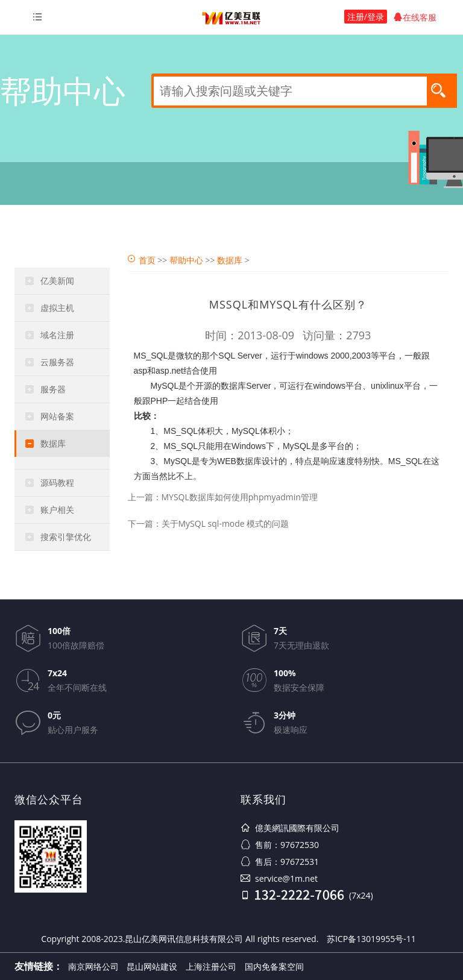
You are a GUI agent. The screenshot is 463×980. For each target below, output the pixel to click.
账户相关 (57, 510)
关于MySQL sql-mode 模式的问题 (225, 523)
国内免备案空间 (274, 966)
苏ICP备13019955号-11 (371, 939)
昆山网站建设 (152, 966)
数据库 (53, 443)
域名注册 (57, 335)
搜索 (442, 90)
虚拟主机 (57, 308)
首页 (147, 260)
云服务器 (57, 362)
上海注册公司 (211, 966)
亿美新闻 (57, 281)
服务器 (53, 389)
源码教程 (57, 482)
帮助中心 (186, 260)
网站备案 (57, 416)
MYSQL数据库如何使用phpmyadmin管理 (240, 497)
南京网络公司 (93, 966)
